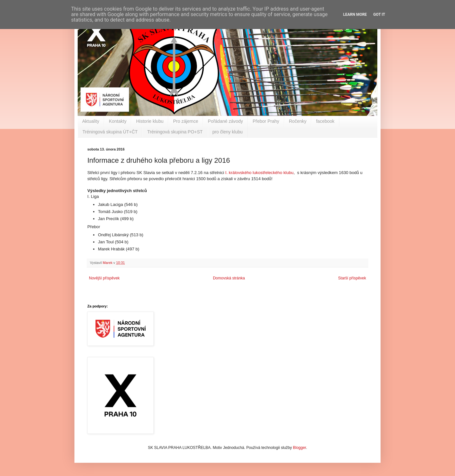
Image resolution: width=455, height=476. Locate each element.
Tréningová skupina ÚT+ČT (110, 132)
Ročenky (298, 121)
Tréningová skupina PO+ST (175, 132)
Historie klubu (150, 121)
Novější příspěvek (104, 278)
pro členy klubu (227, 132)
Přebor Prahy (266, 121)
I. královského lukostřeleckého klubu (259, 173)
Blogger (300, 448)
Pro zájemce (186, 121)
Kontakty (118, 121)
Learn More (355, 15)
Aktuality (91, 121)
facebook (325, 121)
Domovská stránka (229, 278)
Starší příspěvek (352, 278)
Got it (379, 15)
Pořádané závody (225, 121)
